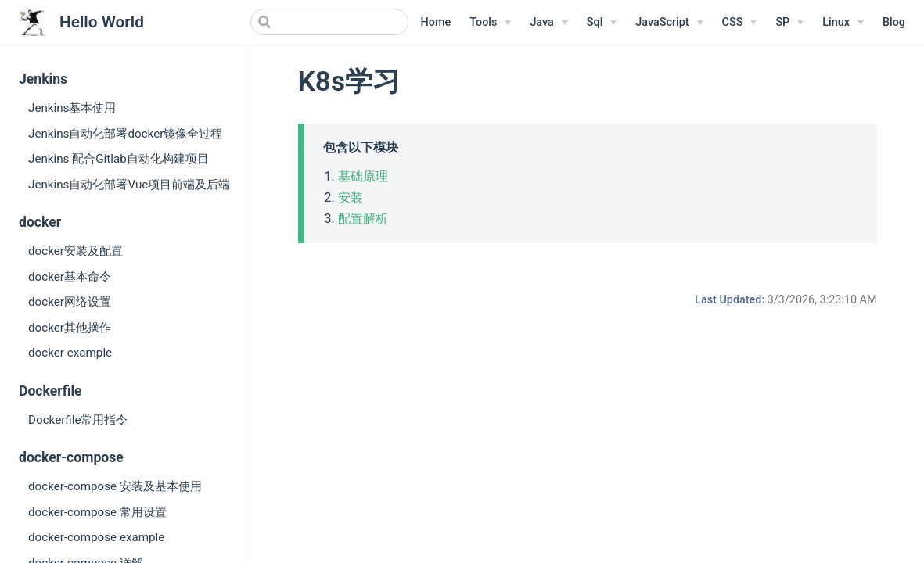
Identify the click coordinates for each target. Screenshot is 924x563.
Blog (894, 22)
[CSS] (740, 23)
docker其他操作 (70, 328)
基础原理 (363, 176)
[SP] (789, 23)
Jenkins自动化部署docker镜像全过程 (125, 134)
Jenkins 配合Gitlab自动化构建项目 (119, 159)
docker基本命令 (70, 277)
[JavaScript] (669, 23)
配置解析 (363, 219)
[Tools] (490, 23)
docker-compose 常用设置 (97, 512)
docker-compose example (96, 537)
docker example (70, 353)
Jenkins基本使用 (72, 108)
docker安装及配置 (76, 251)
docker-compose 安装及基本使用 (115, 486)
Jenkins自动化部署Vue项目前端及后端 (129, 185)
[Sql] (602, 23)
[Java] (548, 23)
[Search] (329, 22)
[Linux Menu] (843, 23)
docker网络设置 (70, 302)
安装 (351, 197)
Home (436, 22)
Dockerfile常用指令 (78, 420)
